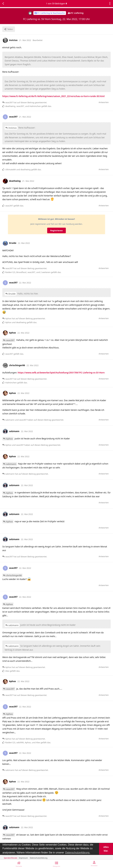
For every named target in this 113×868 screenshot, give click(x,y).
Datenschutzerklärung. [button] (78, 853)
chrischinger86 (14, 575)
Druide (12, 294)
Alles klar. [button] (106, 849)
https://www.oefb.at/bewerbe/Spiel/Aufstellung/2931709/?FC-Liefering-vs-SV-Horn (61, 373)
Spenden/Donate (11, 858)
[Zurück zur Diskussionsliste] (3, 4)
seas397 (10, 340)
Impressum (23, 858)
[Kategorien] (57, 864)
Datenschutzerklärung (39, 858)
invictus (12, 128)
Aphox (9, 439)
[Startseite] (19, 864)
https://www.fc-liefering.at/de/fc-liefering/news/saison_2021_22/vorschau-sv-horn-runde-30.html (53, 96)
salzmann (11, 464)
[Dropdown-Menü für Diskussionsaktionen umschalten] (110, 4)
